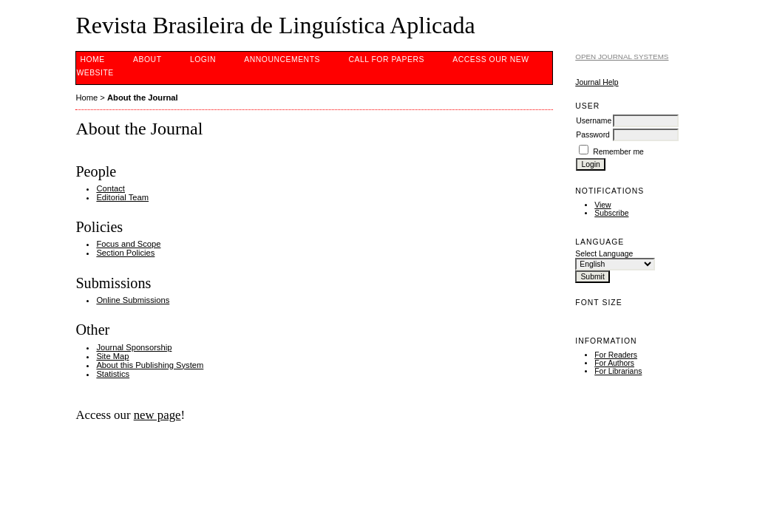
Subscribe (611, 213)
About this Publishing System (150, 365)
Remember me (618, 152)
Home (92, 59)
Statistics (113, 374)
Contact (111, 188)
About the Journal (143, 98)
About (147, 59)
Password (593, 135)
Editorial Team (122, 197)
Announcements (282, 59)
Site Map (112, 356)
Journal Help (597, 82)
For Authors (614, 363)
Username (594, 121)
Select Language (604, 254)
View (602, 205)
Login (203, 59)
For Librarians (618, 371)
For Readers (616, 355)
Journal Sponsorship (134, 347)
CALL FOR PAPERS (386, 59)
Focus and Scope (128, 244)
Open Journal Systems (622, 57)
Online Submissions (133, 300)
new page (157, 415)
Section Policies (125, 253)
